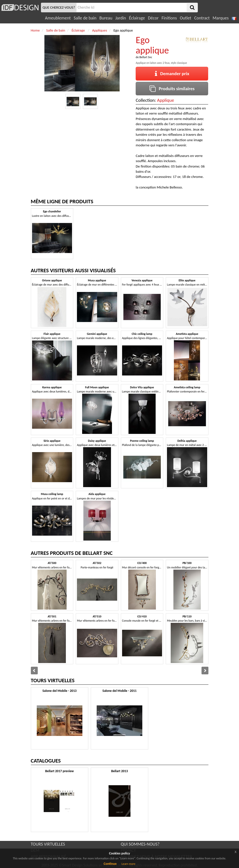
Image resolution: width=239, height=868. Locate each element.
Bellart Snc (146, 57)
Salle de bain (85, 18)
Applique (166, 100)
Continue (110, 864)
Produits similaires (172, 89)
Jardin (120, 18)
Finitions (169, 18)
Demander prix (172, 74)
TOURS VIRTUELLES (48, 844)
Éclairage (137, 18)
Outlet (185, 18)
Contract (202, 18)
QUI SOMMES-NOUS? (140, 844)
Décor (153, 18)
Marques (221, 18)
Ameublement (58, 18)
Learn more (129, 864)
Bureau (106, 18)
